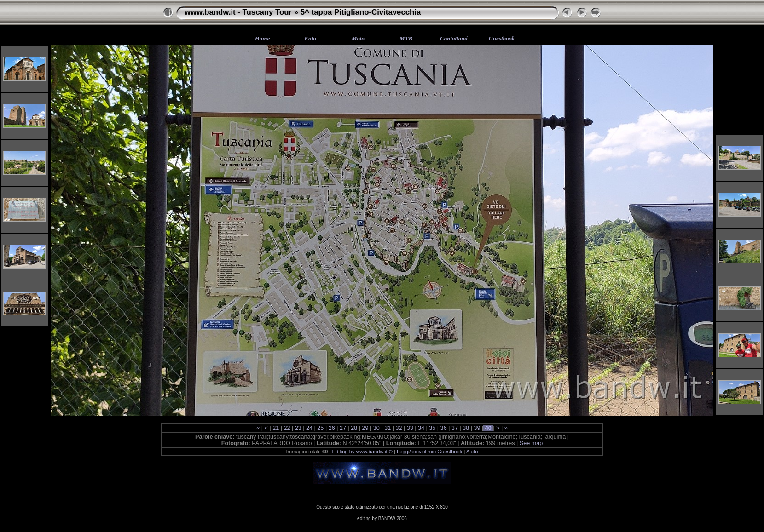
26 (332, 428)
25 (321, 428)
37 (454, 428)
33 (410, 428)
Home (263, 38)
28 (354, 428)
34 (421, 428)
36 (443, 428)
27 (343, 428)
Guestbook (501, 38)
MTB (406, 38)
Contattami (454, 38)
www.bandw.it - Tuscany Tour (238, 12)
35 (432, 428)
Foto (310, 38)
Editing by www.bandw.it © (362, 452)
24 (310, 428)
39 (477, 428)
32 (399, 428)
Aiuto (472, 452)
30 (376, 428)
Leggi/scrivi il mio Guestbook (429, 452)
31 (388, 428)
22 (287, 428)
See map (531, 443)
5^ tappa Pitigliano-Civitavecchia (361, 12)
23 (298, 428)
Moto (358, 38)
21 (276, 428)
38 (466, 428)
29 (365, 428)
